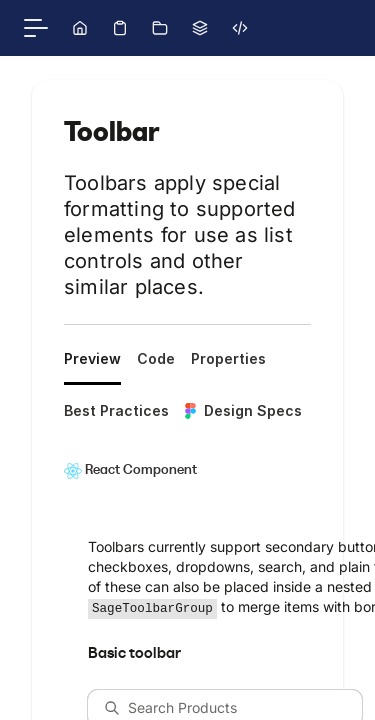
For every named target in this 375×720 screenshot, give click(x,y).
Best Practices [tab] (116, 410)
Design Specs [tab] (243, 410)
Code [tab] (156, 358)
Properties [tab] (228, 358)
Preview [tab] (92, 358)
